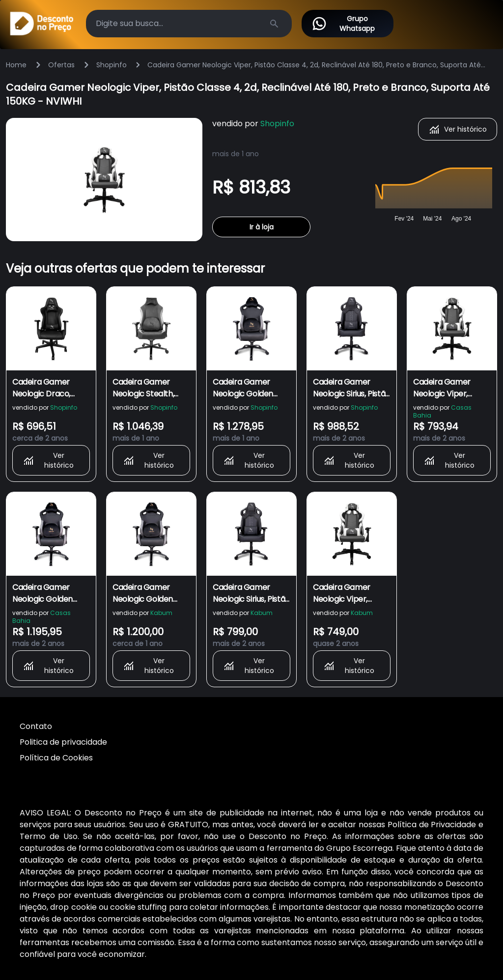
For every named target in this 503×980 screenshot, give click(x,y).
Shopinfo (112, 65)
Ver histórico (458, 129)
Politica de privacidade (63, 742)
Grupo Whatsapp (343, 24)
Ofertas (61, 65)
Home (16, 65)
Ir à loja (262, 227)
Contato (36, 726)
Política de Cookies (56, 758)
